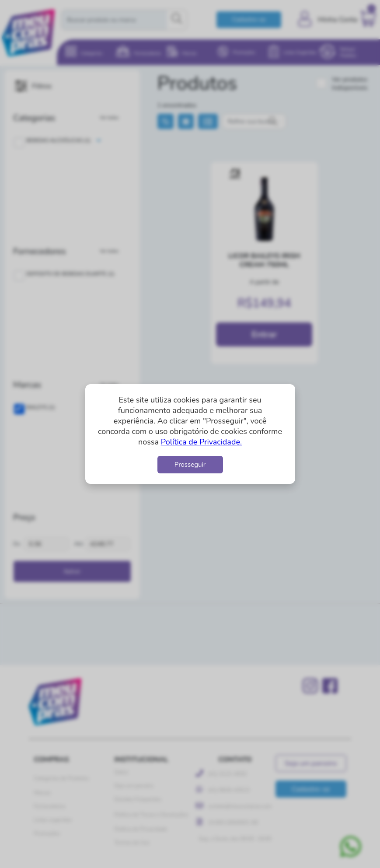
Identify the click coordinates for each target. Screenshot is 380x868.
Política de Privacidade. (201, 442)
